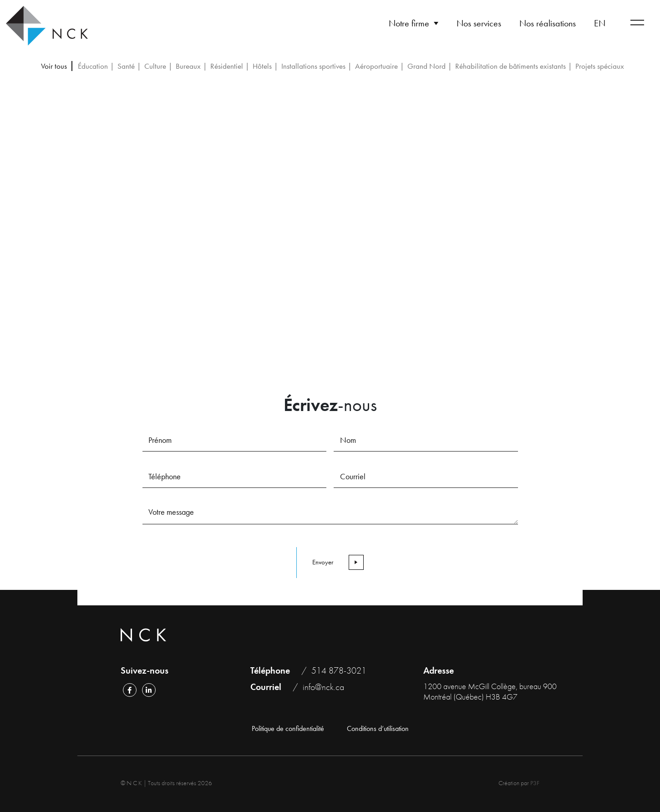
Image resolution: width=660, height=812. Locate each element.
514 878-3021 (339, 670)
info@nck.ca (323, 687)
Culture (155, 66)
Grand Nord (426, 66)
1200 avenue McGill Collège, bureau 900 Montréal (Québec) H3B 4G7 (490, 691)
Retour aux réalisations (121, 123)
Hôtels (262, 66)
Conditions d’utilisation (378, 729)
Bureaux (188, 66)
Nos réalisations (548, 23)
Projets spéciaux (600, 66)
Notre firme (409, 23)
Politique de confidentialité (288, 729)
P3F (535, 783)
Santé (126, 66)
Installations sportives (313, 66)
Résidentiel (227, 66)
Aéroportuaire (376, 66)
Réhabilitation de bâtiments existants (510, 66)
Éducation (93, 66)
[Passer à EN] (600, 23)
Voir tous (54, 66)
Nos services (479, 23)
